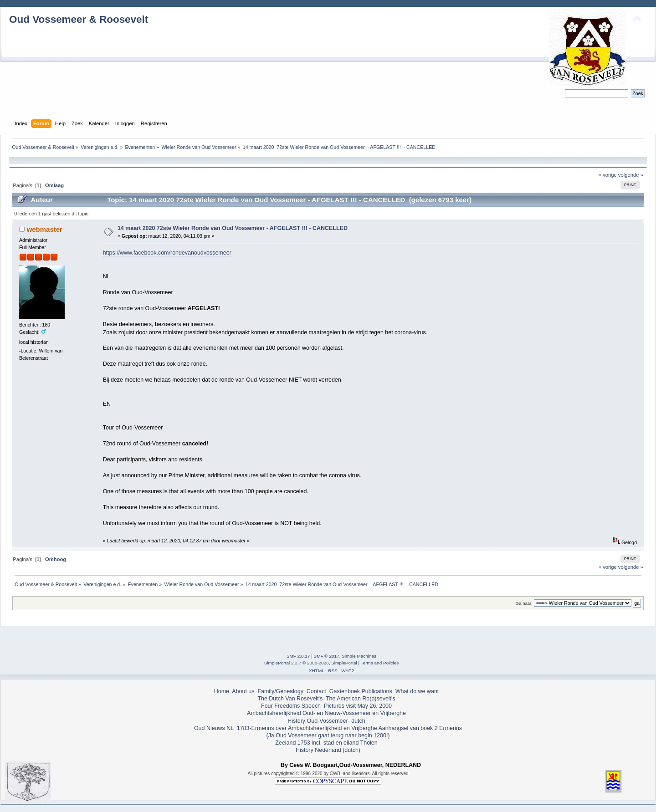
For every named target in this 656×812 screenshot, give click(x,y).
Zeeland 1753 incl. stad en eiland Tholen (326, 743)
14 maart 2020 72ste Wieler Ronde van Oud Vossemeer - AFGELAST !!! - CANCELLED (233, 228)
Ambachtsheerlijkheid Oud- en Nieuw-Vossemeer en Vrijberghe (326, 713)
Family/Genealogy (280, 691)
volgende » (631, 175)
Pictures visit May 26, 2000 (358, 706)
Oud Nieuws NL (214, 728)
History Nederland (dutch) (328, 750)
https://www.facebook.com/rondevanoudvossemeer (167, 253)
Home (222, 691)
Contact (316, 691)
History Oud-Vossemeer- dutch (326, 721)
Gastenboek (345, 691)
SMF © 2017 (327, 656)
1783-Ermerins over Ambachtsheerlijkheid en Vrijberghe (306, 728)
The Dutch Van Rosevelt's (290, 699)
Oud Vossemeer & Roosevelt (79, 19)
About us (243, 691)
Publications (377, 691)
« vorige (608, 175)
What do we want (417, 691)
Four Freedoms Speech (291, 706)
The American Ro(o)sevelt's (361, 699)
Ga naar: (524, 603)
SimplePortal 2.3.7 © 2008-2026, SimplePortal (311, 663)
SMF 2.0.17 (298, 656)
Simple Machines (359, 656)
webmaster (45, 229)
